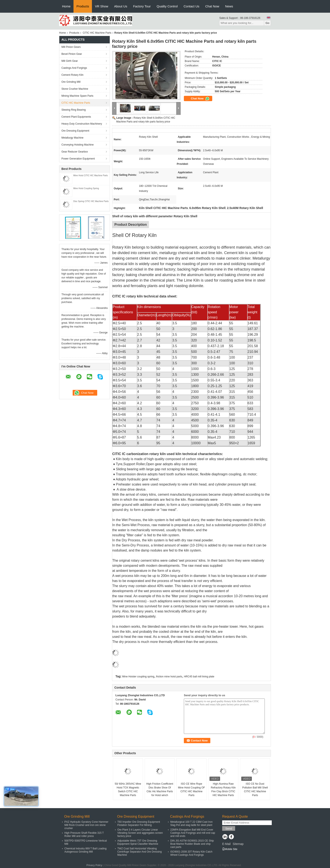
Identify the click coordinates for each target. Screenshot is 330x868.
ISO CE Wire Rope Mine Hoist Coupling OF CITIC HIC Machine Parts (191, 790)
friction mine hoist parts (169, 677)
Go (267, 23)
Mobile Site (230, 849)
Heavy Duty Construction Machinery (82, 124)
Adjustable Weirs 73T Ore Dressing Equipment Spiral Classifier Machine (138, 842)
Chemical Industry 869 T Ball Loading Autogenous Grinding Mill (85, 850)
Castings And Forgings (74, 68)
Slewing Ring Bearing (74, 110)
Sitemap (238, 844)
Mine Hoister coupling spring (138, 677)
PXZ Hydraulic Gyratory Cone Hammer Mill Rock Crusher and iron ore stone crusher (86, 825)
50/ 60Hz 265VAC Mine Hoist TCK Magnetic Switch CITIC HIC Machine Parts (128, 790)
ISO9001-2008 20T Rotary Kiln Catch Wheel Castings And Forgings (191, 853)
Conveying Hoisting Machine (78, 145)
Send (229, 829)
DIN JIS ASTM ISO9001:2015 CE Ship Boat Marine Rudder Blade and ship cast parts (192, 844)
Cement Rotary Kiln (72, 75)
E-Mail (226, 844)
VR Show (102, 6)
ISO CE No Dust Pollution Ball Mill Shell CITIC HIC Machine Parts (255, 790)
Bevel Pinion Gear (72, 54)
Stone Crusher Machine (75, 89)
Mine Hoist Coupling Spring (86, 188)
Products (83, 6)
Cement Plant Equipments (76, 117)
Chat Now (212, 6)
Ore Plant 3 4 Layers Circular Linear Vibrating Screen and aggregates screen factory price (140, 833)
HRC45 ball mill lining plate (199, 677)
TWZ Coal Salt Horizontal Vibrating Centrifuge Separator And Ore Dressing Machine (139, 852)
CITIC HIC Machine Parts (97, 33)
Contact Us (191, 6)
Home (66, 6)
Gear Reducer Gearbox (75, 152)
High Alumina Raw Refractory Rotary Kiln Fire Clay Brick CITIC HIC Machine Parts (223, 790)
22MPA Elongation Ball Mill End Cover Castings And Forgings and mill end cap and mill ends (193, 833)
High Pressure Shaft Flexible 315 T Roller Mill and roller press (84, 834)
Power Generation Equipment (78, 159)
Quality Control (167, 6)
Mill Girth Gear (70, 61)
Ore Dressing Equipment (75, 131)
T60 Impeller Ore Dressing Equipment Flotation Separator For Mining (139, 823)
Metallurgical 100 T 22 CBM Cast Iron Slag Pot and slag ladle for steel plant (191, 823)
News (229, 6)
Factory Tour (142, 6)
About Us (121, 6)
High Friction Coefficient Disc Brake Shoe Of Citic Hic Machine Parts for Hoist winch (160, 790)
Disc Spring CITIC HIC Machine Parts (91, 201)
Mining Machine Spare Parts (77, 96)
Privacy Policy (94, 865)
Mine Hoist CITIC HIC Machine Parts (91, 175)
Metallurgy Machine (72, 138)
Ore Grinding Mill (71, 82)
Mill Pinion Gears (71, 47)
